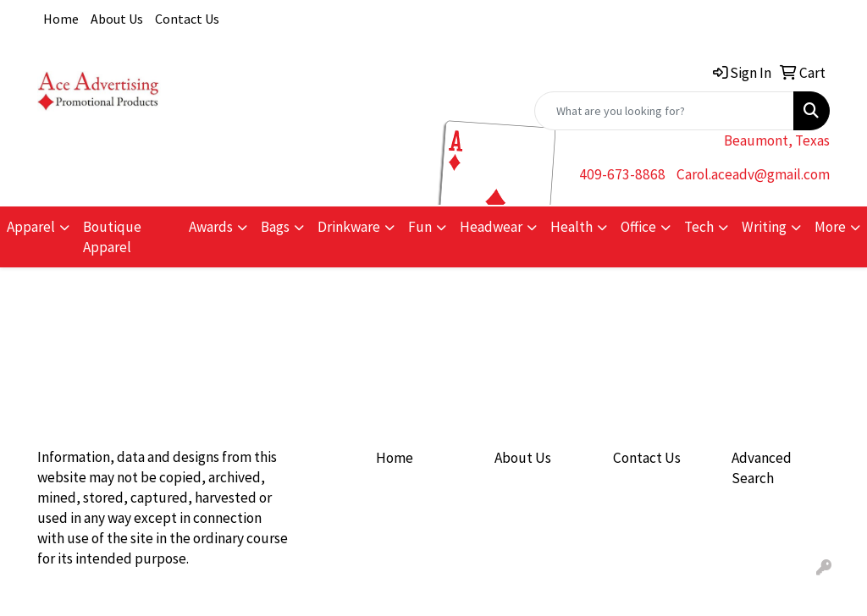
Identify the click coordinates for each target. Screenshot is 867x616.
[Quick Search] (664, 111)
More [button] (830, 227)
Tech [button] (699, 227)
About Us (117, 19)
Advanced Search (762, 468)
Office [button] (638, 227)
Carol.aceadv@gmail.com (753, 174)
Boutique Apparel (112, 237)
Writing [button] (764, 227)
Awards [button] (211, 227)
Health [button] (572, 227)
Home (61, 19)
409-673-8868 (622, 174)
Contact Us (187, 19)
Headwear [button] (491, 227)
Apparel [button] (31, 227)
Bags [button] (275, 227)
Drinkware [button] (349, 227)
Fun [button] (420, 227)
